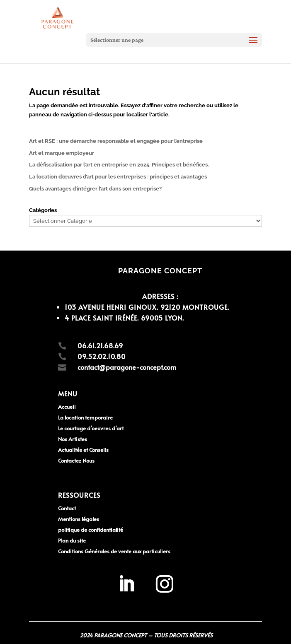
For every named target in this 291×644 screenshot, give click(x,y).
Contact (67, 508)
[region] (108, 584)
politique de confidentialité (91, 530)
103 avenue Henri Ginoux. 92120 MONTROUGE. (147, 307)
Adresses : (160, 296)
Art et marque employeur (62, 153)
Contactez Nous (76, 461)
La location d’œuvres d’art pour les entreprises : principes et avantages (118, 177)
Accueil (67, 407)
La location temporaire (85, 417)
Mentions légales (79, 519)
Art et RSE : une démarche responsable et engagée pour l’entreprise (116, 141)
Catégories (43, 210)
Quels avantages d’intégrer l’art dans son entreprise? (95, 189)
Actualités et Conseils (83, 450)
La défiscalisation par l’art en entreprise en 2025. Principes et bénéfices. (119, 165)
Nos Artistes (73, 439)
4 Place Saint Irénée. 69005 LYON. (124, 318)
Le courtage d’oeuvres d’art (91, 428)
